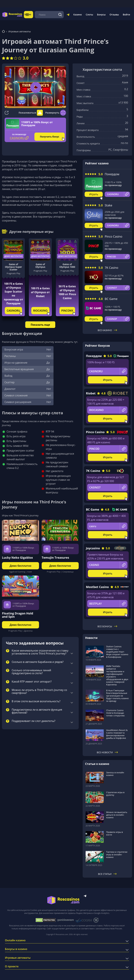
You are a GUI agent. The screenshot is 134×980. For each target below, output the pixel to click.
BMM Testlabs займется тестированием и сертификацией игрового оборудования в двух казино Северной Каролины (117, 675)
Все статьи (107, 874)
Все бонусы (107, 626)
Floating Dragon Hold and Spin (18, 615)
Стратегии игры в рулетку (115, 794)
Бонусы (101, 15)
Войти (126, 15)
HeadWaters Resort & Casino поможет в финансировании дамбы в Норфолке (117, 734)
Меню (29, 15)
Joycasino (93, 548)
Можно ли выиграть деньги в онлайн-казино (117, 815)
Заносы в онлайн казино (115, 774)
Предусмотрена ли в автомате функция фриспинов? (37, 711)
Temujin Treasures (55, 558)
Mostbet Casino (97, 587)
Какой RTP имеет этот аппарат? (32, 682)
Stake (108, 205)
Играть (94, 194)
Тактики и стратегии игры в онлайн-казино (117, 854)
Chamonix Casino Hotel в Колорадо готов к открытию (115, 713)
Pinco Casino (114, 236)
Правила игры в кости (114, 833)
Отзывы (114, 15)
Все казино (107, 330)
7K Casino (111, 268)
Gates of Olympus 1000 (67, 266)
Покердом (112, 174)
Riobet (91, 393)
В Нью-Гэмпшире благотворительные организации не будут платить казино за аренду (117, 696)
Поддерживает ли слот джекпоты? (33, 721)
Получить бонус (49, 137)
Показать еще (40, 325)
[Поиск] (60, 15)
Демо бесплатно (13, 256)
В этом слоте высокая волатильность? (36, 701)
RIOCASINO (40, 311)
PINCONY (67, 311)
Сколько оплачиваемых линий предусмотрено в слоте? (31, 672)
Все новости (107, 752)
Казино (77, 15)
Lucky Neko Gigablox (17, 558)
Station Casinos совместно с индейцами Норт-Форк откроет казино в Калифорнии (117, 652)
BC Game (111, 299)
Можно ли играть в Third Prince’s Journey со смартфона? (39, 692)
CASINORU (13, 311)
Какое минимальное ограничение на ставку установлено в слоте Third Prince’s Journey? (40, 652)
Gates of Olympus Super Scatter (13, 267)
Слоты (89, 15)
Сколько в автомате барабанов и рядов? (38, 662)
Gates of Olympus (40, 266)
